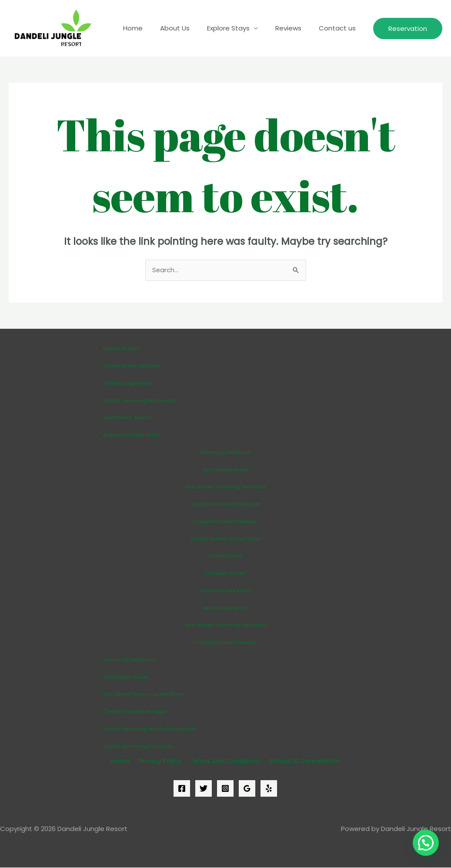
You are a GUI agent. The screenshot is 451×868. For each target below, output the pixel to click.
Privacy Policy (160, 761)
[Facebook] (182, 789)
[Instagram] (225, 789)
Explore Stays (239, 28)
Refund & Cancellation (302, 761)
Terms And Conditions (223, 761)
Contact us (339, 28)
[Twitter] (204, 789)
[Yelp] (269, 789)
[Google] (247, 789)
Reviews (295, 28)
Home (152, 28)
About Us (190, 28)
